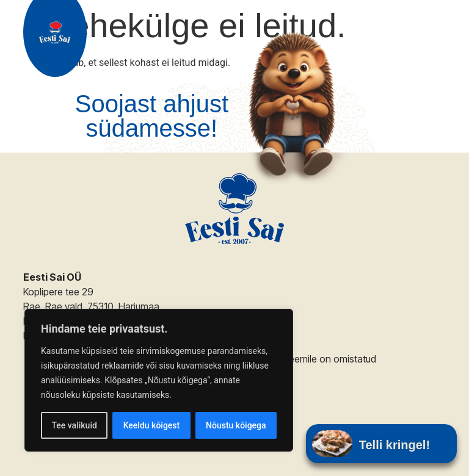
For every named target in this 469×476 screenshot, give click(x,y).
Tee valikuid (74, 425)
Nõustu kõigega (236, 425)
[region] (159, 380)
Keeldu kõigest (152, 425)
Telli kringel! (394, 445)
